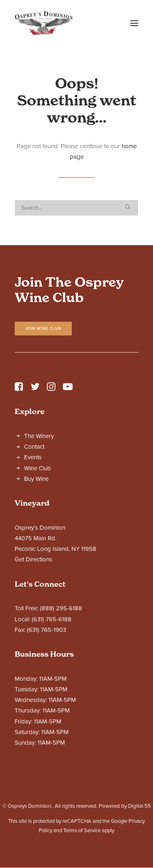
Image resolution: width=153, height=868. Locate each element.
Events (33, 457)
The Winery (39, 436)
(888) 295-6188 (61, 608)
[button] (134, 23)
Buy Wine (36, 479)
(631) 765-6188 (52, 619)
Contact (34, 447)
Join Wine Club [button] (43, 329)
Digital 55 (140, 806)
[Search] (76, 208)
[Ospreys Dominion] (44, 23)
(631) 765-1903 (47, 630)
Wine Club (38, 468)
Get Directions (33, 559)
